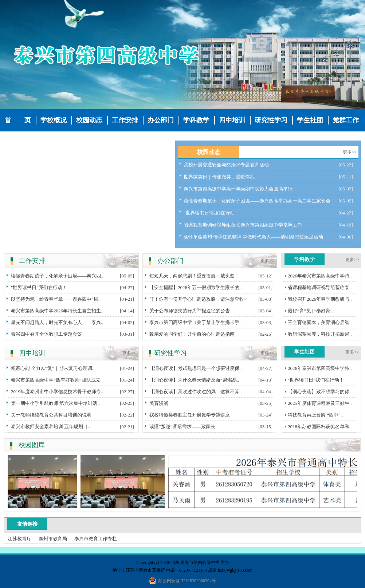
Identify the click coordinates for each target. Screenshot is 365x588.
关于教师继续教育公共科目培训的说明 (51, 415)
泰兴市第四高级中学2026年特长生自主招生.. (57, 311)
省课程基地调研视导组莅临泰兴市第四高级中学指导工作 (243, 225)
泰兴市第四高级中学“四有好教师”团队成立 (56, 380)
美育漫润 (159, 403)
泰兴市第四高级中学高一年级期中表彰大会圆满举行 (238, 189)
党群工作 (346, 120)
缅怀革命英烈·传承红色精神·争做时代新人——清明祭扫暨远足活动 (254, 237)
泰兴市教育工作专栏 (96, 539)
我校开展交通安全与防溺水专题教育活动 (226, 165)
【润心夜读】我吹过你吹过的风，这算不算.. (196, 392)
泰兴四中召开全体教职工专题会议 (46, 334)
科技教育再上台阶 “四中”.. (315, 415)
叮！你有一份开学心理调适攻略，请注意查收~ (198, 299)
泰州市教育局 (53, 539)
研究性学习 (271, 120)
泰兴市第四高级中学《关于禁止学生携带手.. (196, 322)
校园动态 (89, 120)
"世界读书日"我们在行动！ (212, 213)
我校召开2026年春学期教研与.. (320, 299)
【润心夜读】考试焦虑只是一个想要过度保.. (196, 368)
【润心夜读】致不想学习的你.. (320, 392)
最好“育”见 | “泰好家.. (310, 311)
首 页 (18, 120)
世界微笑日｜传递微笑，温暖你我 (219, 177)
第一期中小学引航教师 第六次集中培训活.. (55, 403)
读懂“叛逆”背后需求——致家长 (182, 427)
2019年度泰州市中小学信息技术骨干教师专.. (57, 392)
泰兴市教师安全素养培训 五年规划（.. (51, 427)
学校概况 (54, 120)
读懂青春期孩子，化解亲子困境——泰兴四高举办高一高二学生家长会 (257, 201)
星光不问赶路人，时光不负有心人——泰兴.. (57, 322)
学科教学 (196, 120)
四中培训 (232, 120)
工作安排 (125, 120)
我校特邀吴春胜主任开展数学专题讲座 (190, 415)
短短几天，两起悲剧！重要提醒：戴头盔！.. (196, 276)
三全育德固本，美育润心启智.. (320, 322)
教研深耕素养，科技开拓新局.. (320, 334)
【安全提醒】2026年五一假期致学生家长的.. (196, 287)
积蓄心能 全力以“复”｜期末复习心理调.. (53, 368)
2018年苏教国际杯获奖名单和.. (320, 427)
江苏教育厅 (19, 539)
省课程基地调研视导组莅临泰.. (320, 287)
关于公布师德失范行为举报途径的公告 (190, 311)
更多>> (350, 152)
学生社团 (310, 120)
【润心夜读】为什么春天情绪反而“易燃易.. (194, 380)
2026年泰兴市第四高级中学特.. (320, 276)
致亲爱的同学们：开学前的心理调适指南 (192, 334)
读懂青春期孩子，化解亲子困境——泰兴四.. (57, 276)
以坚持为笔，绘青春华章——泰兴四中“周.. (56, 299)
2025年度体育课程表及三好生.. (320, 403)
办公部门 (161, 120)
